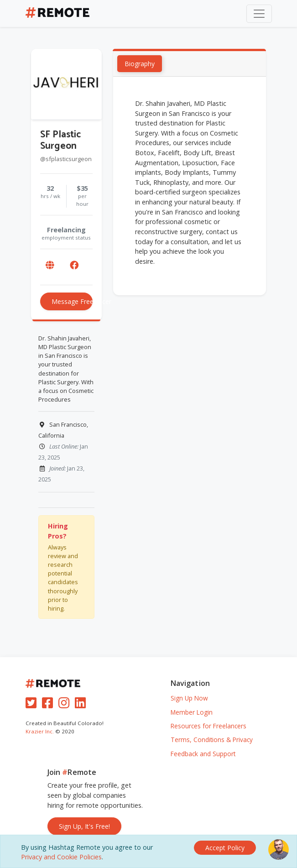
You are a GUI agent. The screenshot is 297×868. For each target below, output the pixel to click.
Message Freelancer (72, 301)
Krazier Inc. (40, 731)
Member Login (192, 712)
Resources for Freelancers (208, 726)
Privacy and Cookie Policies (61, 857)
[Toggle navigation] (259, 14)
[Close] (225, 848)
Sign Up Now (189, 698)
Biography (140, 64)
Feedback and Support (203, 754)
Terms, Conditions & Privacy (212, 740)
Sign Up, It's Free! (84, 826)
